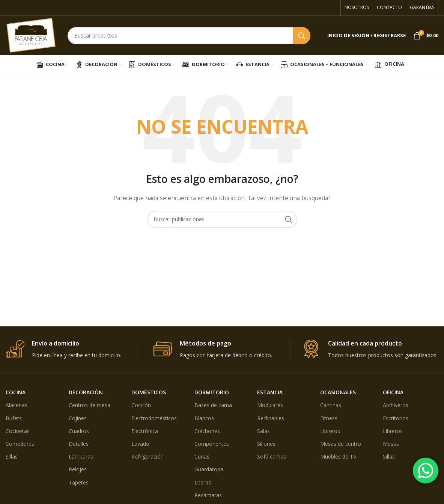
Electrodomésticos (154, 418)
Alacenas (17, 405)
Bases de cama (213, 405)
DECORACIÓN (86, 392)
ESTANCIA (270, 392)
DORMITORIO (212, 392)
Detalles (79, 444)
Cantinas (331, 405)
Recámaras (208, 495)
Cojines (78, 418)
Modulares (270, 405)
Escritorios (396, 418)
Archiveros (396, 405)
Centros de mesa (90, 405)
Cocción (141, 405)
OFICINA (393, 392)
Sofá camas (272, 456)
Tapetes (79, 482)
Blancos (204, 418)
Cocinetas (18, 431)
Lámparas (81, 456)
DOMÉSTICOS (149, 392)
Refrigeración (147, 456)
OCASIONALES (338, 392)
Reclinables (271, 418)
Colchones (207, 431)
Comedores (20, 444)
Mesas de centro (341, 444)
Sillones (266, 444)
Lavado (140, 444)
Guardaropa (209, 469)
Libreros (330, 431)
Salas (263, 431)
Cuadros (79, 431)
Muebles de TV (338, 456)
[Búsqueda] (189, 36)
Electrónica (145, 431)
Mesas (391, 444)
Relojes (78, 469)
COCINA (16, 392)
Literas (203, 482)
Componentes (212, 444)
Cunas (202, 456)
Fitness (329, 418)
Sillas (12, 456)
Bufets (14, 418)
